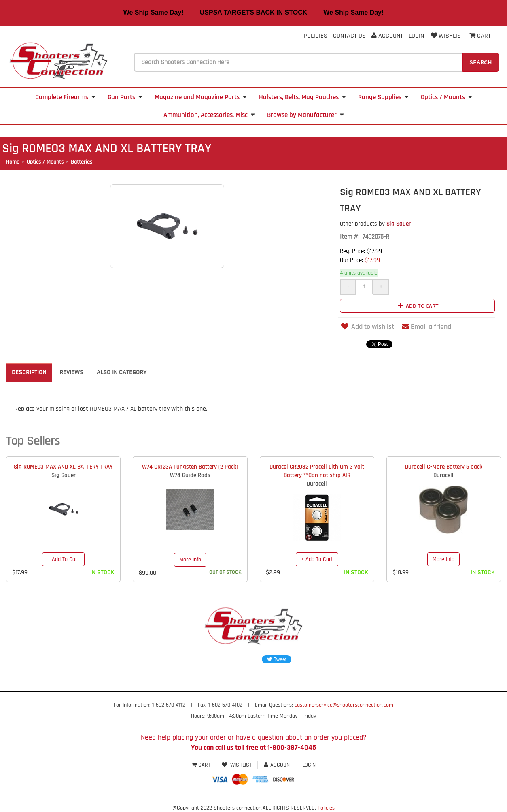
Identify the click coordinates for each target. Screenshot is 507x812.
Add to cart (417, 306)
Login (416, 36)
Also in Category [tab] (122, 372)
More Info (190, 560)
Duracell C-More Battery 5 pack (444, 467)
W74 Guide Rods (190, 475)
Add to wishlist (367, 327)
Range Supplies (383, 97)
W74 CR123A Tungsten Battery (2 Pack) (190, 467)
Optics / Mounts (447, 97)
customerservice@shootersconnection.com (344, 705)
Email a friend (426, 327)
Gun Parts (125, 97)
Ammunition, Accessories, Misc (209, 115)
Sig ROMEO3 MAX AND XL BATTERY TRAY (63, 467)
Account (387, 36)
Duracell (317, 484)
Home (13, 162)
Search (481, 62)
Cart (202, 765)
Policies (316, 36)
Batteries (82, 162)
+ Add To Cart (63, 559)
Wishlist (447, 36)
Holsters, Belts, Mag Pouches (302, 97)
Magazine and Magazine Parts (201, 97)
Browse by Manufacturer (305, 115)
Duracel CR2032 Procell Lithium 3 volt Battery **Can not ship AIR (317, 471)
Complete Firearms (65, 97)
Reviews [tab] (71, 372)
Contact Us (349, 36)
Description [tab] (29, 372)
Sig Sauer (375, 224)
